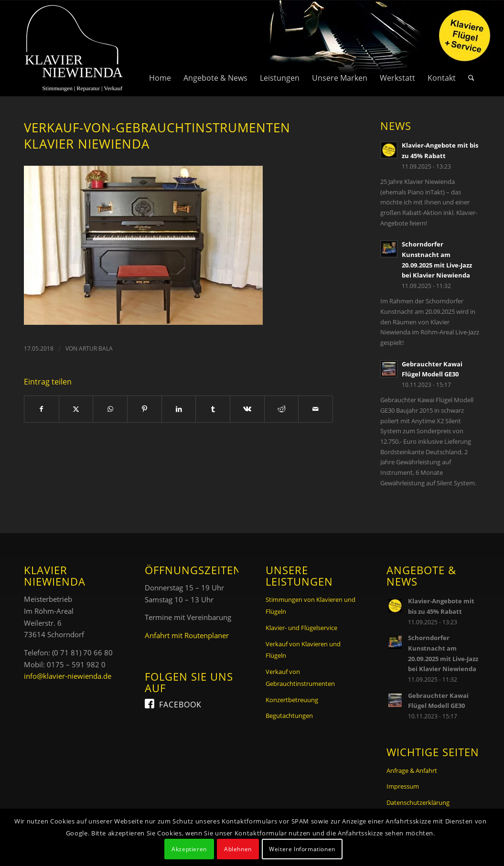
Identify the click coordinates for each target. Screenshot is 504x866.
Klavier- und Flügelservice (301, 628)
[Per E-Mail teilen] (316, 409)
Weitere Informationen (302, 849)
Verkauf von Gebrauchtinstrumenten (300, 678)
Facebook (180, 705)
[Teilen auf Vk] (247, 409)
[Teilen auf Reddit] (282, 409)
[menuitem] (160, 48)
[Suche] (471, 48)
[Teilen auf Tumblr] (213, 409)
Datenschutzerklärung (418, 802)
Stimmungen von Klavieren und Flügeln (311, 605)
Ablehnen (238, 849)
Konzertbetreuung (292, 700)
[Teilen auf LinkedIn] (179, 409)
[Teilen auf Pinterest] (145, 409)
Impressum (403, 786)
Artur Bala (96, 348)
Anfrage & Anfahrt (412, 770)
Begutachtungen (289, 716)
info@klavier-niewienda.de (68, 676)
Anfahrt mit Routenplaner (187, 635)
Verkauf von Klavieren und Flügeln (303, 650)
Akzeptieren (189, 849)
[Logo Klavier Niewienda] (74, 48)
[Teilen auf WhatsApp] (110, 409)
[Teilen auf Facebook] (42, 409)
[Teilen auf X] (76, 409)
